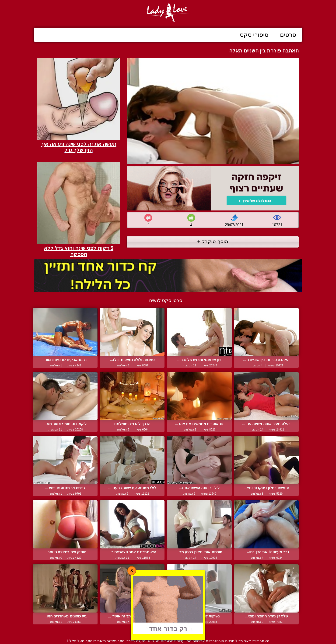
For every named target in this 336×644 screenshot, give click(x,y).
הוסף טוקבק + (213, 241)
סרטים (288, 35)
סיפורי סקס (254, 35)
